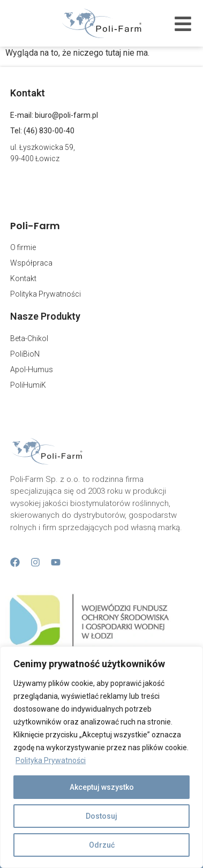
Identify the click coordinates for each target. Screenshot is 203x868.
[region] (101, 757)
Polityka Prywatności (51, 760)
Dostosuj (101, 816)
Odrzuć (102, 845)
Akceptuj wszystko (102, 787)
